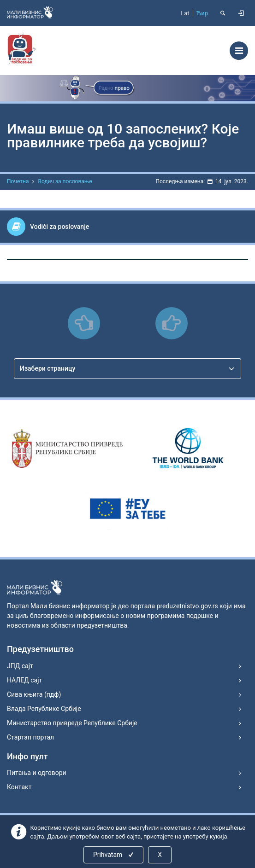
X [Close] (160, 855)
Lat (185, 13)
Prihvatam (114, 855)
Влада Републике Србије (44, 709)
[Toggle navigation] (239, 51)
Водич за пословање (65, 181)
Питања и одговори (37, 773)
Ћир (202, 13)
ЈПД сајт (20, 666)
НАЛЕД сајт (24, 680)
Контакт (19, 787)
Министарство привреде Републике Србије (72, 723)
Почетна (18, 181)
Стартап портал (30, 737)
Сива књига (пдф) (34, 694)
